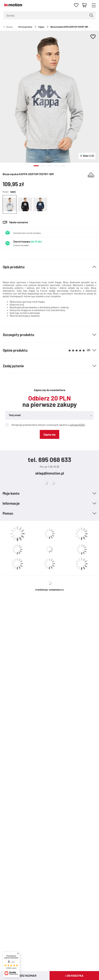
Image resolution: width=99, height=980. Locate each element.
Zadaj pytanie (13, 366)
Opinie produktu (46, 350)
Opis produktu (14, 267)
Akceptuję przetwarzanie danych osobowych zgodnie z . (45, 425)
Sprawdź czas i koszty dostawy (27, 233)
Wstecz (9, 27)
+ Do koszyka (74, 976)
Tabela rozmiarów (18, 222)
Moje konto (11, 493)
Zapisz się (49, 434)
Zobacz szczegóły (21, 245)
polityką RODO (77, 425)
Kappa (41, 27)
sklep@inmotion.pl (50, 473)
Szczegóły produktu (18, 335)
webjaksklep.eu (56, 590)
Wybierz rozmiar (25, 976)
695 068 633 (55, 459)
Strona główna (25, 27)
